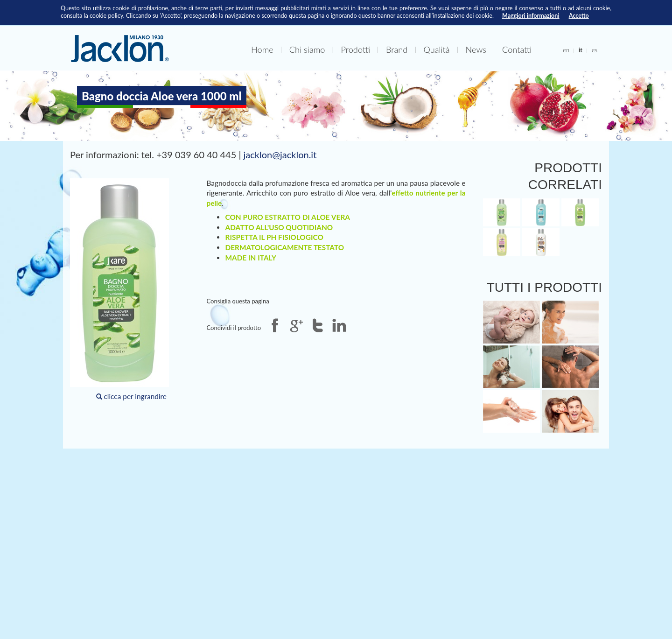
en (566, 50)
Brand (397, 49)
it (581, 50)
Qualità (436, 49)
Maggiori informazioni (531, 16)
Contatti (517, 49)
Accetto (579, 16)
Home (262, 49)
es (595, 50)
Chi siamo (307, 49)
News (476, 49)
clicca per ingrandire (119, 289)
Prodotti (355, 49)
